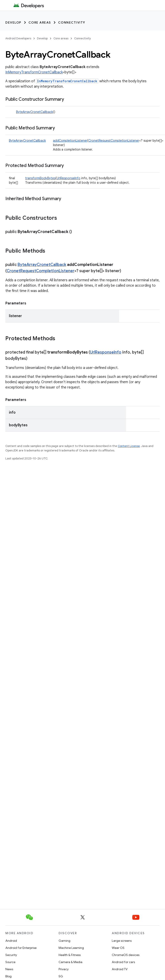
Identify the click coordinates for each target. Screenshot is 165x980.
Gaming (64, 941)
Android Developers (18, 38)
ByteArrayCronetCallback (35, 112)
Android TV (120, 969)
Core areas (40, 22)
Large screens (122, 941)
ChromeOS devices (126, 955)
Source (10, 962)
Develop (13, 22)
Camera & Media (70, 962)
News (9, 969)
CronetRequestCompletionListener (114, 141)
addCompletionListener (70, 141)
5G (61, 976)
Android (11, 941)
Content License (129, 446)
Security (11, 955)
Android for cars (123, 962)
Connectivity (72, 22)
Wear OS (118, 948)
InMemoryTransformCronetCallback (34, 72)
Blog (8, 976)
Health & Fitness (70, 955)
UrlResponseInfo (68, 178)
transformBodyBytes (40, 178)
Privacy (64, 969)
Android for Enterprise (21, 948)
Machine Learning (71, 948)
